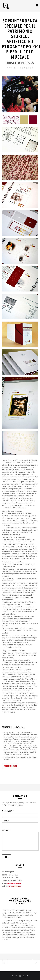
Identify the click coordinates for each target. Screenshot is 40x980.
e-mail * (6, 821)
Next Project (36, 962)
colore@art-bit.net (14, 884)
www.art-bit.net (15, 886)
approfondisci (11, 766)
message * (6, 830)
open (37, 5)
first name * (8, 811)
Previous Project (4, 962)
